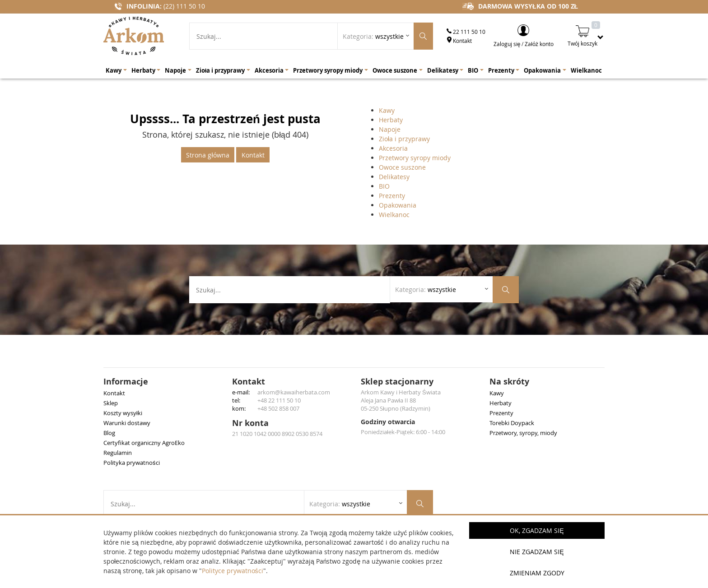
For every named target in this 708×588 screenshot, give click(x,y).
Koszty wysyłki (123, 413)
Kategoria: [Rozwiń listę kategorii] (373, 36)
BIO (384, 186)
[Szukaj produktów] (423, 36)
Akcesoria (393, 148)
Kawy (387, 110)
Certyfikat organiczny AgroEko (144, 443)
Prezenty (392, 196)
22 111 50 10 (466, 32)
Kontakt (459, 41)
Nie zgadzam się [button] (537, 552)
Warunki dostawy (127, 423)
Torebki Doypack (512, 423)
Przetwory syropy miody (415, 158)
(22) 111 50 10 (184, 6)
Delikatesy (394, 177)
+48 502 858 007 (278, 408)
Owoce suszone (402, 167)
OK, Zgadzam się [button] (537, 530)
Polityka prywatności (132, 463)
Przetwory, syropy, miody (523, 433)
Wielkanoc (394, 215)
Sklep (111, 403)
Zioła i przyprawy (404, 139)
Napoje (390, 129)
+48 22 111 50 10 (279, 400)
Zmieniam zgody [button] (537, 573)
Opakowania (398, 205)
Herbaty (391, 120)
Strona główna (207, 155)
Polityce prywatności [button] (233, 571)
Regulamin (118, 453)
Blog (109, 433)
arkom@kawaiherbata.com (294, 392)
